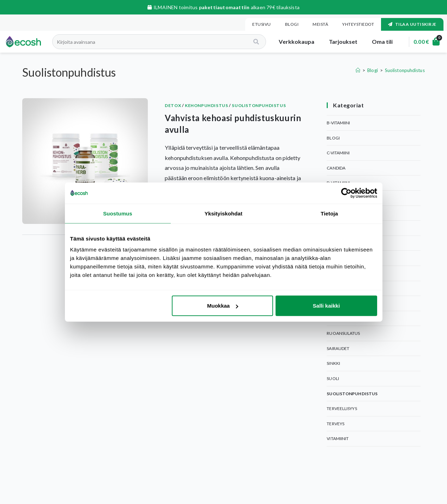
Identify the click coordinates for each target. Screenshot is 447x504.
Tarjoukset (340, 41)
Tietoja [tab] (329, 213)
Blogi (292, 24)
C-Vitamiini (338, 153)
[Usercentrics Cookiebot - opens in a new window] (346, 193)
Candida (336, 168)
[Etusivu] (358, 70)
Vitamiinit (338, 438)
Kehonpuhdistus (206, 105)
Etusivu (262, 24)
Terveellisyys (342, 408)
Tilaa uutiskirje (412, 24)
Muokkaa (223, 306)
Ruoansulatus (343, 333)
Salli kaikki (327, 306)
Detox (173, 105)
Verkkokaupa (293, 41)
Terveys (336, 424)
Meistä (320, 24)
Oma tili (379, 41)
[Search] (253, 42)
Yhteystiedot (358, 24)
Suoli (333, 378)
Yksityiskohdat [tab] (223, 213)
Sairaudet (338, 348)
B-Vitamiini (338, 123)
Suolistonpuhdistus (405, 70)
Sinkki (333, 363)
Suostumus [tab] (118, 213)
